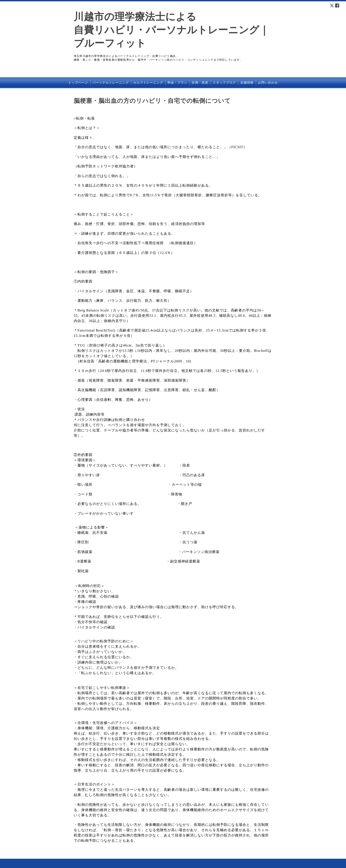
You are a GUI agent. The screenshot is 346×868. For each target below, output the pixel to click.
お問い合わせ (268, 83)
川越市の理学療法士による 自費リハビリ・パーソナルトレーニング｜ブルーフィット (171, 30)
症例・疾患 (200, 83)
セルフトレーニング (148, 83)
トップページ (78, 83)
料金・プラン (177, 83)
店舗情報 (247, 83)
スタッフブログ (224, 83)
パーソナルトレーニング (111, 83)
